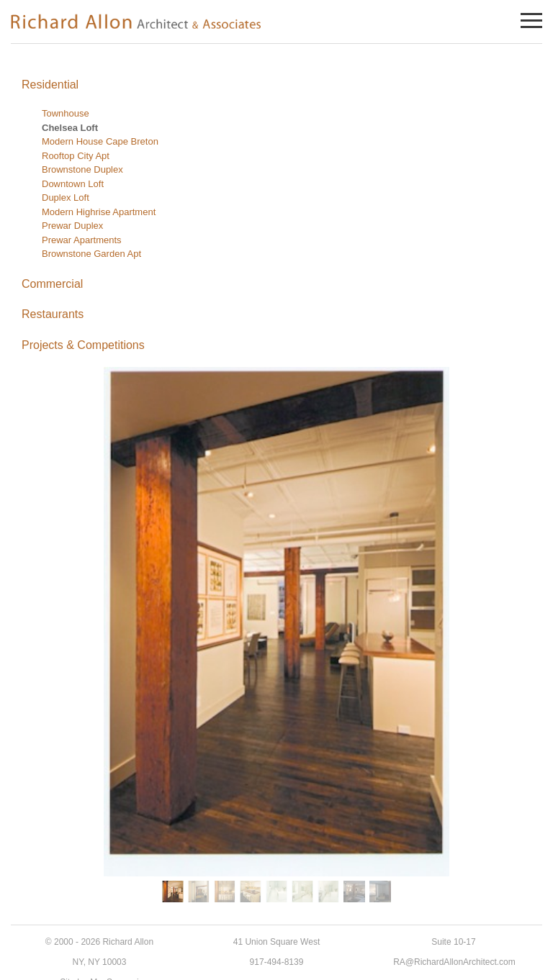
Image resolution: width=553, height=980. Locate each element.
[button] (173, 891)
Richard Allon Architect (137, 21)
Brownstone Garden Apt (91, 254)
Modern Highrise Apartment (99, 212)
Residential (50, 85)
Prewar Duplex (72, 226)
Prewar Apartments (82, 240)
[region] (276, 637)
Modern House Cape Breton (100, 141)
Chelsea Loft (70, 128)
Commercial (52, 284)
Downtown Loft (73, 184)
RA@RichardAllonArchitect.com (454, 962)
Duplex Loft (66, 198)
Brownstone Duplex (82, 169)
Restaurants (53, 314)
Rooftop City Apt (76, 156)
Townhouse (66, 113)
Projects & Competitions (83, 345)
